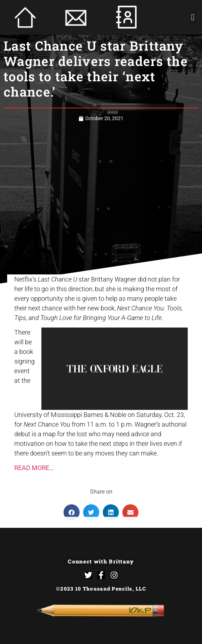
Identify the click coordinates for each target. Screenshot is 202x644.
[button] (193, 17)
